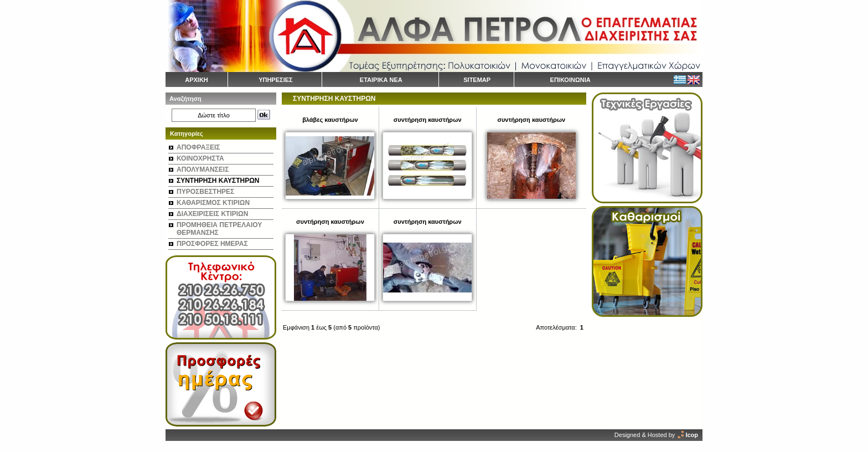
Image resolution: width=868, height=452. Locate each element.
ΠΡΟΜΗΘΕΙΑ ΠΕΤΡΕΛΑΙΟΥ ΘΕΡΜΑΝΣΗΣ (219, 229)
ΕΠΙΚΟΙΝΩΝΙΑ (570, 80)
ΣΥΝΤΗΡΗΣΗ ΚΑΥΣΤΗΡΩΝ (218, 181)
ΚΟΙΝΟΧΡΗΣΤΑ (200, 158)
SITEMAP (477, 80)
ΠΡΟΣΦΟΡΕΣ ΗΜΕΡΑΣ (212, 244)
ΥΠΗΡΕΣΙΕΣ (276, 80)
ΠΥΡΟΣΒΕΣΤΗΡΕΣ (205, 192)
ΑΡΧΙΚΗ (197, 80)
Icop (692, 435)
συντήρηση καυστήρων (428, 120)
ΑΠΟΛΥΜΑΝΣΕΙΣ (203, 169)
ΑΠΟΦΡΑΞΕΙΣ (198, 147)
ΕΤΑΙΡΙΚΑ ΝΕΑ (381, 80)
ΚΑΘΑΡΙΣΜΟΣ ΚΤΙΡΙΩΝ (213, 203)
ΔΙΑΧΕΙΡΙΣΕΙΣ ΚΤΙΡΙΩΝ (212, 214)
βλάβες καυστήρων (330, 120)
